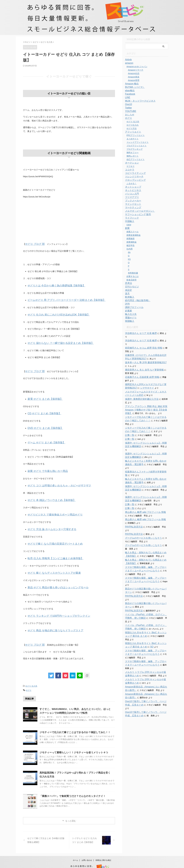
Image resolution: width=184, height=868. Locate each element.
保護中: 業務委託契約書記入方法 (140, 392)
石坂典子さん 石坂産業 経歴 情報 (140, 370)
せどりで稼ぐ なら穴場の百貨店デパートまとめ (51, 534)
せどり (29, 676)
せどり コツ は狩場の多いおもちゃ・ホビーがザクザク (54, 479)
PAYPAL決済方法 (133, 510)
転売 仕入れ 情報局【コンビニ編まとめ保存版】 (51, 548)
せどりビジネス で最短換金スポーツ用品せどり (51, 506)
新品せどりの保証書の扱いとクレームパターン (146, 568)
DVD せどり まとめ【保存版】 (42, 423)
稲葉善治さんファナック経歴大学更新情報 (144, 458)
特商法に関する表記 (103, 846)
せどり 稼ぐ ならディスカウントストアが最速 (50, 562)
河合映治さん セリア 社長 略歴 (139, 333)
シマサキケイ (139, 381)
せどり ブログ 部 (33, 244)
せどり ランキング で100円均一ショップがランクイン (54, 604)
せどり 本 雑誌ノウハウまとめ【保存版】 (48, 492)
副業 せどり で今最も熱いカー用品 (44, 465)
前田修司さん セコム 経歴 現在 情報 (141, 341)
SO (142, 619)
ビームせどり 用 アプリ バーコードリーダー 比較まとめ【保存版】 (60, 299)
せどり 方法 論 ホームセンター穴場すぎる (48, 520)
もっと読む (71, 806)
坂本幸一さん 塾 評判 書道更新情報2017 (143, 356)
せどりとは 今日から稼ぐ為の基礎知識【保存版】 (52, 285)
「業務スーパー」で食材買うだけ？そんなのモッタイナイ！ (71, 782)
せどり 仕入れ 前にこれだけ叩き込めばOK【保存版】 (53, 313)
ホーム (75, 846)
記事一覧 (129, 428)
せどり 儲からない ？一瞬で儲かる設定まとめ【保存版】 (55, 340)
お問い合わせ (87, 846)
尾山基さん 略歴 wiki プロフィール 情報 (143, 495)
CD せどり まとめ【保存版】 (42, 409)
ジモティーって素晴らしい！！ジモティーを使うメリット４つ (72, 738)
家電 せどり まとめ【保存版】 (42, 395)
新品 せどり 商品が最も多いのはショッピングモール (53, 576)
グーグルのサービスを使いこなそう (141, 521)
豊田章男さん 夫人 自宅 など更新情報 (142, 363)
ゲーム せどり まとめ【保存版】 (43, 437)
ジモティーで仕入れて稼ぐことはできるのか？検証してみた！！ (73, 718)
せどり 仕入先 (31, 672)
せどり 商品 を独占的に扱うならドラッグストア (51, 618)
